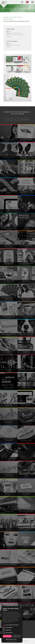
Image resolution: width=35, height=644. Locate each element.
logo (9, 440)
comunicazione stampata (9, 299)
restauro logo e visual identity (9, 476)
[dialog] (12, 624)
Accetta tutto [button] (7, 636)
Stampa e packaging (24, 119)
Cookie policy (26, 641)
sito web (26, 618)
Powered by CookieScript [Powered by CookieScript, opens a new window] (12, 641)
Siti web (8, 119)
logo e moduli (9, 423)
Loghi (15, 119)
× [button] (21, 607)
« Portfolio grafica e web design (17, 9)
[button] (12, 639)
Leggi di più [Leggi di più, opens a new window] (14, 622)
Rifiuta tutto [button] (17, 636)
